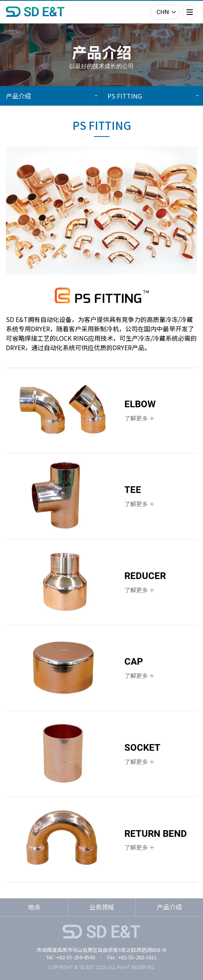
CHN (163, 12)
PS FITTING (125, 96)
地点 (34, 907)
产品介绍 (18, 96)
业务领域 (102, 907)
